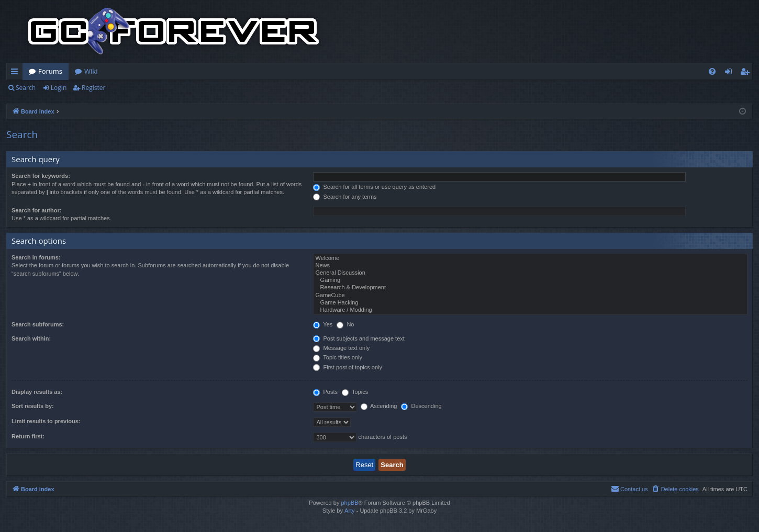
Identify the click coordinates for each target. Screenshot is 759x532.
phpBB (349, 503)
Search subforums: (38, 324)
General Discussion (530, 273)
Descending (421, 406)
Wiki (91, 71)
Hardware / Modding (530, 310)
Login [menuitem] (730, 73)
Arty (350, 511)
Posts (325, 392)
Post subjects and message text (359, 338)
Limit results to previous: (46, 421)
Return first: (28, 436)
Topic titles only (337, 357)
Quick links (16, 73)
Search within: (31, 338)
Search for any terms (345, 197)
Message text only (341, 348)
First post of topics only (348, 367)
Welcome (530, 258)
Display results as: (37, 392)
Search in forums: (36, 257)
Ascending (379, 406)
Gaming (530, 280)
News (530, 266)
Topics (355, 392)
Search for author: (36, 210)
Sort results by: (33, 406)
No (345, 324)
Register (93, 88)
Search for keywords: (41, 176)
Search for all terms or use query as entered (374, 187)
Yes (323, 324)
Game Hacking (530, 303)
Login (59, 88)
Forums (50, 71)
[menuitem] (712, 71)
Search (26, 88)
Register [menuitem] (747, 73)
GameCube (530, 296)
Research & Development (530, 288)
